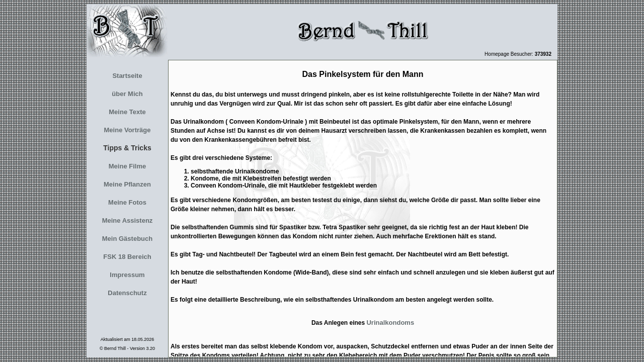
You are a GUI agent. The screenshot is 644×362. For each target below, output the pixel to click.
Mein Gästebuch (127, 239)
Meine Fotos (127, 202)
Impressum (127, 275)
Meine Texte (127, 112)
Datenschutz (127, 293)
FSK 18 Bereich (127, 257)
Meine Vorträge (128, 130)
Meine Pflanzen (127, 184)
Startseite (127, 76)
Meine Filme (127, 166)
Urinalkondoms (390, 323)
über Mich (127, 94)
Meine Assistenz (128, 220)
